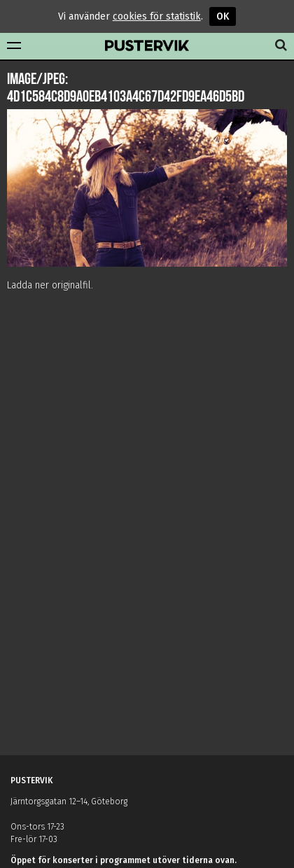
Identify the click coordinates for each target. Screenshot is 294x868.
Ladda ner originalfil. (50, 285)
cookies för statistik (157, 16)
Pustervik (147, 46)
